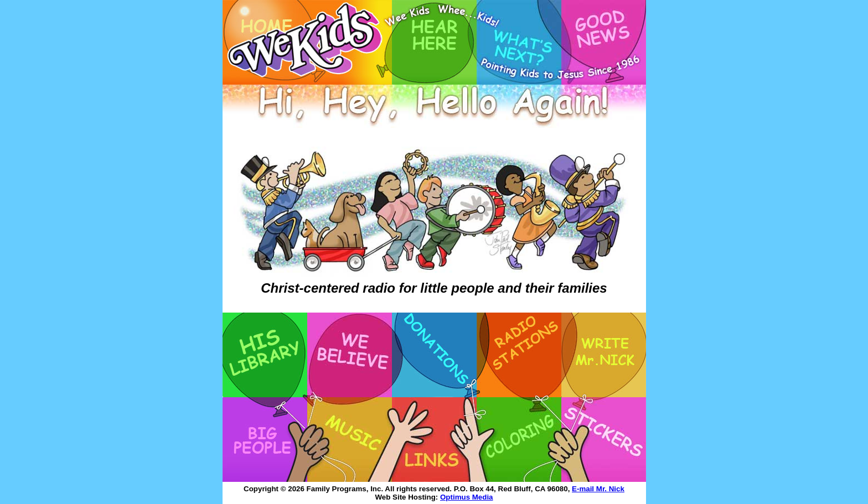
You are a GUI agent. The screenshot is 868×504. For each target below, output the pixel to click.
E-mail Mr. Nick (598, 489)
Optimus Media (467, 497)
